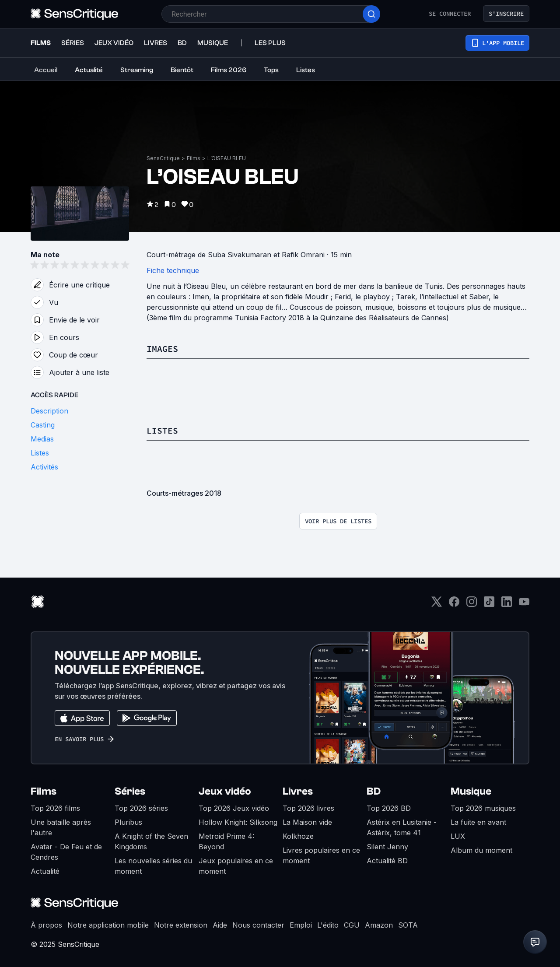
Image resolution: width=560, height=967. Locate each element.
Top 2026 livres (308, 808)
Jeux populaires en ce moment (236, 866)
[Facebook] (454, 604)
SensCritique (163, 158)
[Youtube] (524, 604)
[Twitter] (437, 604)
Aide (220, 925)
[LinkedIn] (507, 604)
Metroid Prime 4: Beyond (226, 841)
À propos (46, 925)
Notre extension (181, 925)
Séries (130, 791)
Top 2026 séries (141, 808)
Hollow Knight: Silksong (238, 822)
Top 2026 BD (389, 808)
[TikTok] (489, 604)
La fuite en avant (478, 822)
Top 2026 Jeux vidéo (234, 808)
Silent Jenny (387, 847)
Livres (298, 791)
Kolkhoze (298, 836)
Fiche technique (173, 270)
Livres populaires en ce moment (321, 855)
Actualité (45, 871)
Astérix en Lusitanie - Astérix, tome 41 (402, 827)
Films (194, 158)
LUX (458, 836)
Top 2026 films (55, 808)
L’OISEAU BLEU (227, 158)
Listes (162, 430)
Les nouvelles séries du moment (153, 866)
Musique (471, 791)
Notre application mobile (108, 925)
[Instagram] (472, 604)
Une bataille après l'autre (61, 827)
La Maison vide (307, 822)
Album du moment (481, 850)
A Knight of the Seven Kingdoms (151, 841)
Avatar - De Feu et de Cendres (66, 852)
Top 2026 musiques (483, 808)
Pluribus (128, 822)
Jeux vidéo (225, 791)
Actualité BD (387, 861)
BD (374, 791)
